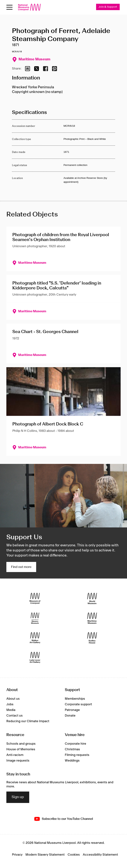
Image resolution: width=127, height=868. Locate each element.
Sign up (18, 797)
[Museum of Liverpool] (35, 599)
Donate (70, 716)
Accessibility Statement (100, 855)
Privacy (17, 855)
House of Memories (21, 749)
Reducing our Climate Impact (28, 721)
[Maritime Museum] (92, 618)
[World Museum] (92, 599)
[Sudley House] (92, 638)
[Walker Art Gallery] (35, 638)
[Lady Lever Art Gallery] (35, 658)
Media (11, 710)
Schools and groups (21, 744)
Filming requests (77, 755)
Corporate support (78, 704)
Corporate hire (75, 744)
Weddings (72, 761)
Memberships (75, 699)
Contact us (15, 716)
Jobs (10, 704)
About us (13, 699)
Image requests (18, 761)
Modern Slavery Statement (45, 855)
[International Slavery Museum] (35, 618)
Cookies (74, 855)
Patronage (72, 710)
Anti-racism (15, 755)
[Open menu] (9, 7)
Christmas (72, 749)
